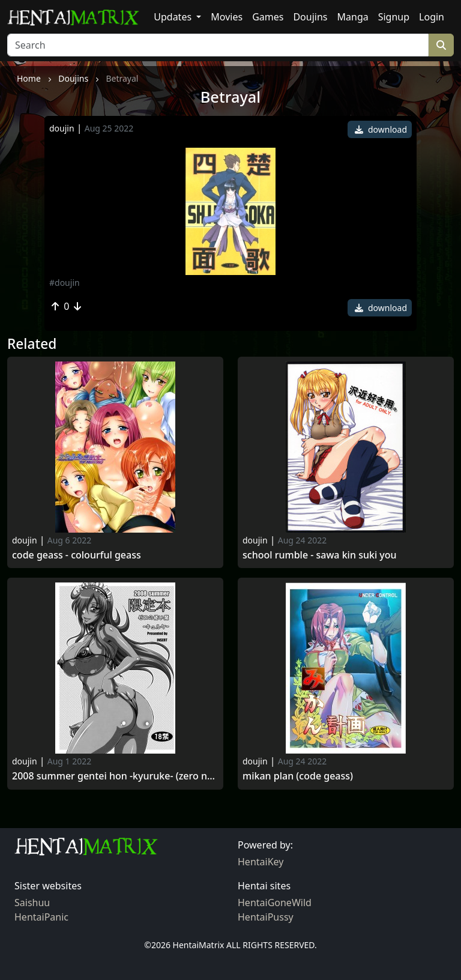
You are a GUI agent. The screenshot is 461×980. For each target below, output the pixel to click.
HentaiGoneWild (275, 903)
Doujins (310, 17)
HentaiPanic (41, 917)
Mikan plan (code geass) (298, 776)
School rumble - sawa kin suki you (320, 555)
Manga (353, 17)
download (381, 129)
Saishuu (32, 903)
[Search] (218, 45)
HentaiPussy (266, 917)
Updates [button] (174, 17)
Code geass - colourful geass (77, 555)
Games (268, 17)
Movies (227, 17)
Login (432, 17)
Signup (394, 17)
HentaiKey (261, 862)
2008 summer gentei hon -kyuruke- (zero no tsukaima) (115, 776)
